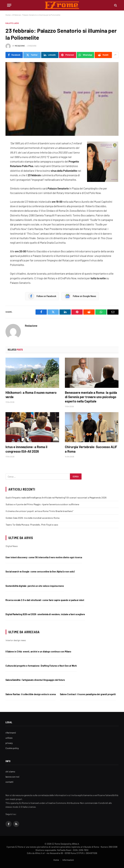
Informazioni (68, 860)
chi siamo (10, 771)
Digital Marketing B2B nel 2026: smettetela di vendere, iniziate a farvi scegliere (45, 614)
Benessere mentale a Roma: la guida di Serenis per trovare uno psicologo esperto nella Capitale (91, 397)
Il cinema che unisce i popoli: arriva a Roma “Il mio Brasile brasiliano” (39, 511)
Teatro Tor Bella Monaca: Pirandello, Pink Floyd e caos (32, 525)
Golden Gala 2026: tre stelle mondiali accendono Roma (33, 518)
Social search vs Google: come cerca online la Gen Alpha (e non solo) (40, 572)
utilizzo (9, 738)
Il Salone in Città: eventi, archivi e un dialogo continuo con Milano (38, 652)
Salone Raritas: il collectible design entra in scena (31, 694)
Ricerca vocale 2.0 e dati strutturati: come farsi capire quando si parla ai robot (45, 600)
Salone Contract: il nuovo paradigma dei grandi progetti (88, 694)
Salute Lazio (12, 23)
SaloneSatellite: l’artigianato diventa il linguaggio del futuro (35, 680)
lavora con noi (12, 777)
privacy (9, 743)
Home (8, 15)
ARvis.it (75, 844)
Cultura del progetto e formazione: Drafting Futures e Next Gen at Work (41, 666)
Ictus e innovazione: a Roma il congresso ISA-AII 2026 (26, 449)
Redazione (20, 46)
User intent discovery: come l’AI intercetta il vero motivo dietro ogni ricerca (44, 557)
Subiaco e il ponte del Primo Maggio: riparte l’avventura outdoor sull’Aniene (42, 504)
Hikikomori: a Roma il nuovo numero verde (31, 395)
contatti (9, 782)
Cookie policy (12, 748)
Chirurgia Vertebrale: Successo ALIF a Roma (91, 449)
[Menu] (9, 5)
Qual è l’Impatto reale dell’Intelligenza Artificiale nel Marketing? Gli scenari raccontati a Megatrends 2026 (56, 498)
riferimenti (11, 733)
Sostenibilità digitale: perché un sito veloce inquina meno (35, 586)
